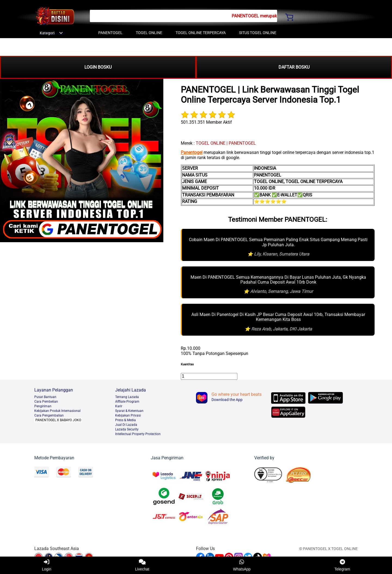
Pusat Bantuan (45, 397)
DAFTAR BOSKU (294, 67)
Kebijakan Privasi (128, 415)
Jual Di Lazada (126, 425)
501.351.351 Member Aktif (206, 122)
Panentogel (192, 152)
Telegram (342, 565)
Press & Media (125, 420)
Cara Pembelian (46, 402)
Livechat (142, 565)
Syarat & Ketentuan (129, 411)
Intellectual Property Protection (138, 434)
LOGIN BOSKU (98, 67)
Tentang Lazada (127, 397)
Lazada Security (127, 429)
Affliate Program (127, 402)
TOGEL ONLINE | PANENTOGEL (226, 143)
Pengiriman (43, 406)
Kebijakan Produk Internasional (57, 411)
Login (47, 565)
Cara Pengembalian (49, 415)
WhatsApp (242, 565)
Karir (119, 406)
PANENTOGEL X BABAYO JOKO (58, 420)
